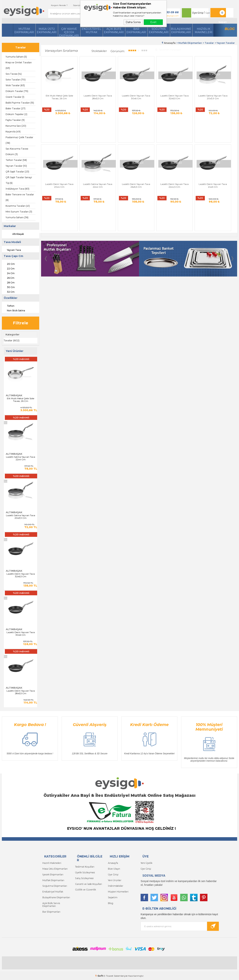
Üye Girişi (196, 13)
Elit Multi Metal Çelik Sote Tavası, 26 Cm (21, 400)
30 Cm (8, 287)
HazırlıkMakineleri (204, 31)
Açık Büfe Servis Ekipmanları (51, 903)
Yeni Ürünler (114, 880)
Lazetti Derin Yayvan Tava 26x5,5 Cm (90, 158)
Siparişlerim (74, 5)
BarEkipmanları (136, 31)
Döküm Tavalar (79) (17, 91)
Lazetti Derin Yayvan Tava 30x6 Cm (21, 633)
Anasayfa (113, 863)
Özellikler (11, 298)
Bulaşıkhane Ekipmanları (181, 31)
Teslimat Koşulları (84, 867)
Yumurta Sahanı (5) (16, 57)
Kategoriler (13, 334)
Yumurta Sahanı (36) (17, 217)
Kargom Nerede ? (54, 5)
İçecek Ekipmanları (53, 874)
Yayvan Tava (11, 250)
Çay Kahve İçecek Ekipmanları (69, 32)
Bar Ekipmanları (51, 910)
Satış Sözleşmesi (84, 878)
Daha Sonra (133, 22)
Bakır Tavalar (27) (15, 108)
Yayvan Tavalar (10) (16, 166)
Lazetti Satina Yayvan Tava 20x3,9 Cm (21, 517)
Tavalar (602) (12, 340)
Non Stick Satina (13, 310)
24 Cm (8, 273)
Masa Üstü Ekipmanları (47, 31)
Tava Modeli (12, 242)
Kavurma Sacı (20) (16, 126)
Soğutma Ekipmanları (159, 31)
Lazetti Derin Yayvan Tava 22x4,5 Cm (123, 158)
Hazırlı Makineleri (52, 863)
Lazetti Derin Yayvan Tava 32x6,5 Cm (21, 575)
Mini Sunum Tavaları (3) (19, 212)
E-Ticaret (108, 975)
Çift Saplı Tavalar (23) (17, 172)
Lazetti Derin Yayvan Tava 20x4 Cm (222, 91)
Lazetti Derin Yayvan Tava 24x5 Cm (156, 158)
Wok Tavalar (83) (15, 85)
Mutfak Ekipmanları (24, 31)
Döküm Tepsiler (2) (16, 114)
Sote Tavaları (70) (16, 80)
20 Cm (8, 263)
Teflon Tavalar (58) (16, 160)
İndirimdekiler (115, 885)
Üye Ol (208, 13)
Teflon (8, 305)
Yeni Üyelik (146, 863)
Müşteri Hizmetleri (118, 891)
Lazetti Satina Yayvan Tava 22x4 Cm (21, 458)
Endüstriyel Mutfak (91, 31)
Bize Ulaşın (114, 868)
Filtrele (21, 323)
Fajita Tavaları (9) (15, 120)
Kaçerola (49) (13, 132)
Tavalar (21, 47)
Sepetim (112, 896)
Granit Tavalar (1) (15, 97)
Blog (230, 29)
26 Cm (8, 277)
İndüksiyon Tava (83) (17, 189)
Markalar (10, 226)
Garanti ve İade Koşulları (88, 883)
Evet (153, 22)
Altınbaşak (15, 234)
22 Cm (8, 268)
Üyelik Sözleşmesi (84, 872)
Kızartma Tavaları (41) (18, 206)
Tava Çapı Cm (13, 256)
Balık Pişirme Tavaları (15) (20, 103)
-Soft (99, 975)
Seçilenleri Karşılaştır (168, 49)
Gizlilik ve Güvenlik (85, 889)
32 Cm (8, 291)
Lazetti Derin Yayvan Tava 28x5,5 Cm (21, 692)
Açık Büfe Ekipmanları (114, 31)
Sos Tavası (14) (14, 74)
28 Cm (8, 282)
